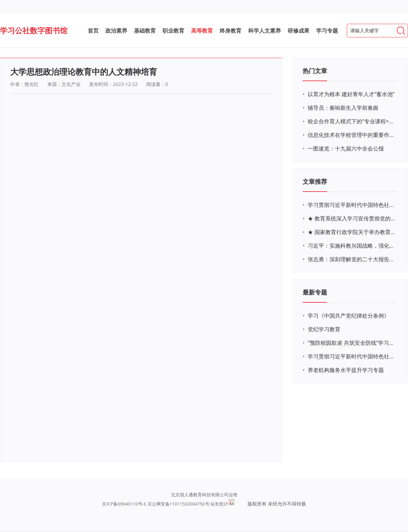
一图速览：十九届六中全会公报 (346, 148)
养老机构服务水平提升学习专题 (346, 370)
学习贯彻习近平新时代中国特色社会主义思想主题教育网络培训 (352, 205)
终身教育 (231, 31)
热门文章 (315, 71)
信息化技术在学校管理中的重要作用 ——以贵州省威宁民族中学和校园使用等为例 (352, 135)
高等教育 (202, 31)
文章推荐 (315, 181)
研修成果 (299, 31)
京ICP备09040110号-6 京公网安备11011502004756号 (156, 504)
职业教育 (173, 31)
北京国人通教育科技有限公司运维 (204, 495)
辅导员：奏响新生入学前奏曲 (343, 108)
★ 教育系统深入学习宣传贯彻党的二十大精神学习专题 (352, 218)
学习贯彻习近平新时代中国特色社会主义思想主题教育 (352, 356)
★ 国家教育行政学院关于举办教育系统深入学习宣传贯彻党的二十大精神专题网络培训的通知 (352, 232)
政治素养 (116, 31)
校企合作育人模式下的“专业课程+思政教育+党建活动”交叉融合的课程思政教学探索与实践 (352, 121)
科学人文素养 (265, 31)
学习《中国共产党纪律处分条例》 (348, 316)
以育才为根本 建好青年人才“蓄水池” (351, 94)
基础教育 (145, 31)
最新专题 (315, 292)
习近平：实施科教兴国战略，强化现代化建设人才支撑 (352, 246)
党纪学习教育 (324, 329)
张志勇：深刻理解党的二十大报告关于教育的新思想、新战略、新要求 (352, 259)
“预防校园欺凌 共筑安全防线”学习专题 (352, 343)
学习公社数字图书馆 (34, 30)
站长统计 (219, 504)
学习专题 (327, 31)
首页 (93, 31)
